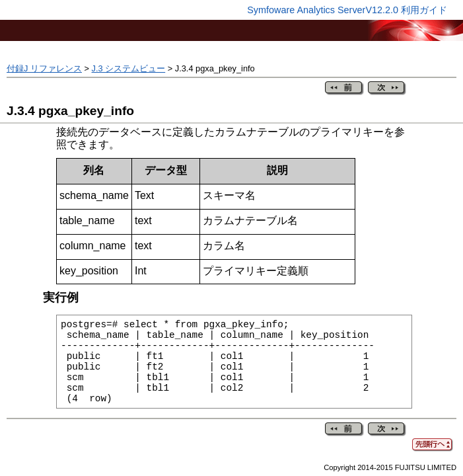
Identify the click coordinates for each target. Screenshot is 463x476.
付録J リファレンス (44, 68)
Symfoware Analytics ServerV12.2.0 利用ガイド (347, 10)
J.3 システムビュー (129, 68)
